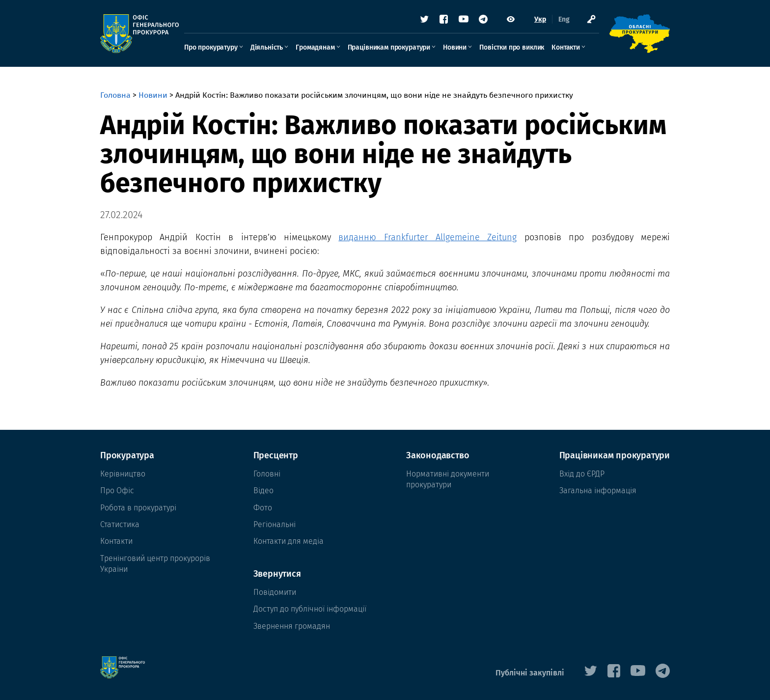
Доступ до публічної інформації (310, 609)
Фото (263, 508)
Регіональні (275, 524)
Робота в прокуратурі (138, 508)
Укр (540, 19)
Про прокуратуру (211, 47)
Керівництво (123, 474)
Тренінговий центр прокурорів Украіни (155, 564)
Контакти (566, 47)
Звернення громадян (292, 626)
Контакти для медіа (289, 541)
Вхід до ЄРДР (582, 474)
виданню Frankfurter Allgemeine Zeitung (427, 237)
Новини (455, 47)
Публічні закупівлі (530, 673)
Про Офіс (117, 490)
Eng (564, 19)
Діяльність (267, 47)
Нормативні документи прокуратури (448, 479)
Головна (115, 95)
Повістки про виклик (512, 47)
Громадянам (315, 47)
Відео (263, 490)
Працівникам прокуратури (389, 47)
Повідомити (275, 592)
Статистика (120, 524)
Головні (267, 474)
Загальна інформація (598, 490)
